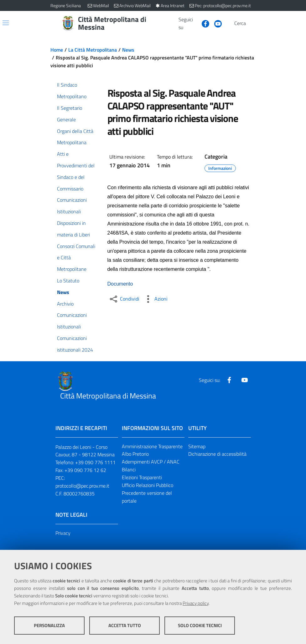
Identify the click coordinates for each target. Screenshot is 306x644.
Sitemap (197, 446)
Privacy (63, 533)
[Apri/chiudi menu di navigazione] (6, 23)
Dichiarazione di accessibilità (217, 454)
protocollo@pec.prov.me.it (82, 486)
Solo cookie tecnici (200, 625)
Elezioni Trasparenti (142, 477)
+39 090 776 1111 (95, 462)
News (128, 50)
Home (57, 50)
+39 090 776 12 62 (85, 470)
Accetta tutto (125, 625)
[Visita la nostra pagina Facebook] (203, 23)
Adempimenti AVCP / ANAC (151, 462)
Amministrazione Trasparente (152, 446)
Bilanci (129, 469)
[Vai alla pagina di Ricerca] (252, 23)
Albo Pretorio (135, 454)
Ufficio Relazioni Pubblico (148, 485)
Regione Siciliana (66, 5)
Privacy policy (196, 603)
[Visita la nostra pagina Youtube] (215, 23)
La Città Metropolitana (93, 50)
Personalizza (49, 625)
